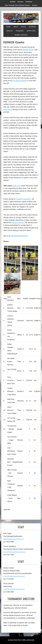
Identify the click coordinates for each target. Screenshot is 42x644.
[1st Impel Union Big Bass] (30, 270)
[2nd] (30, 256)
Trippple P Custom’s (23, 199)
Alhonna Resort (18, 223)
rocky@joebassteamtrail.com (14, 576)
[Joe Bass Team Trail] (21, 18)
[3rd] (12, 270)
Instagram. (24, 236)
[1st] (12, 256)
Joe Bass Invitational (21, 81)
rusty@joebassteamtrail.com (14, 589)
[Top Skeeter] (12, 283)
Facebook (15, 236)
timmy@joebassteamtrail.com (14, 552)
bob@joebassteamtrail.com (14, 539)
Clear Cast (16, 186)
